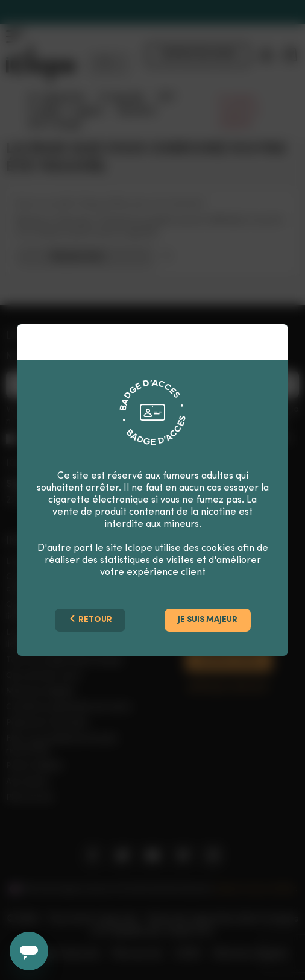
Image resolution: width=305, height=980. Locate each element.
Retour (90, 619)
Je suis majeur (208, 620)
